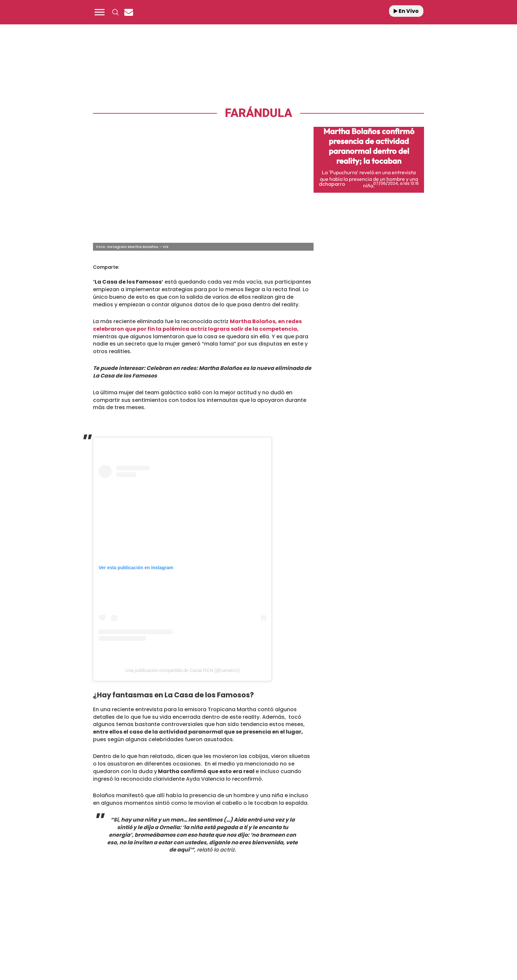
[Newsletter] (129, 12)
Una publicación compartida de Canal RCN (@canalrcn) (182, 670)
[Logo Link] (258, 12)
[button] (100, 12)
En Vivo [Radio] (406, 11)
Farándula (258, 113)
